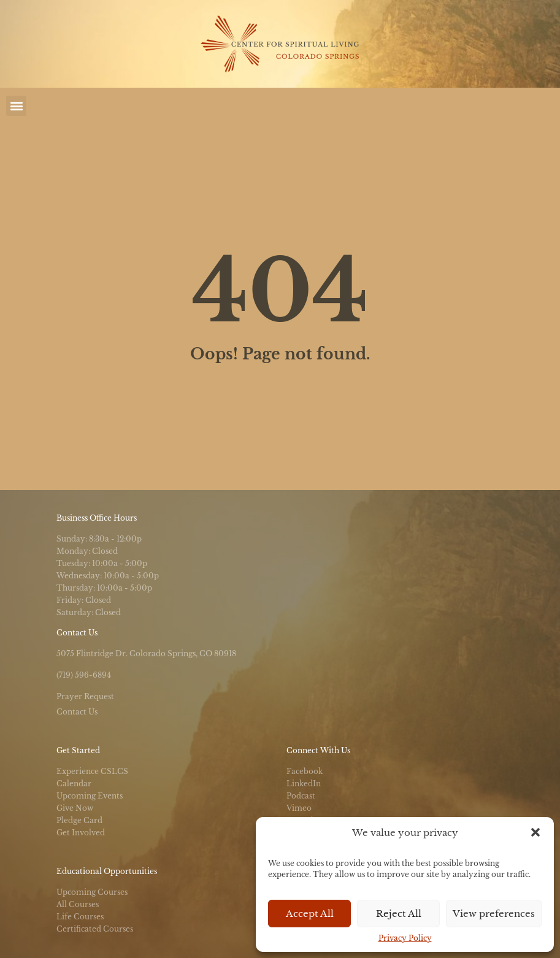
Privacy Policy (405, 938)
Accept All (310, 914)
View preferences (494, 914)
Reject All (399, 914)
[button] (535, 832)
